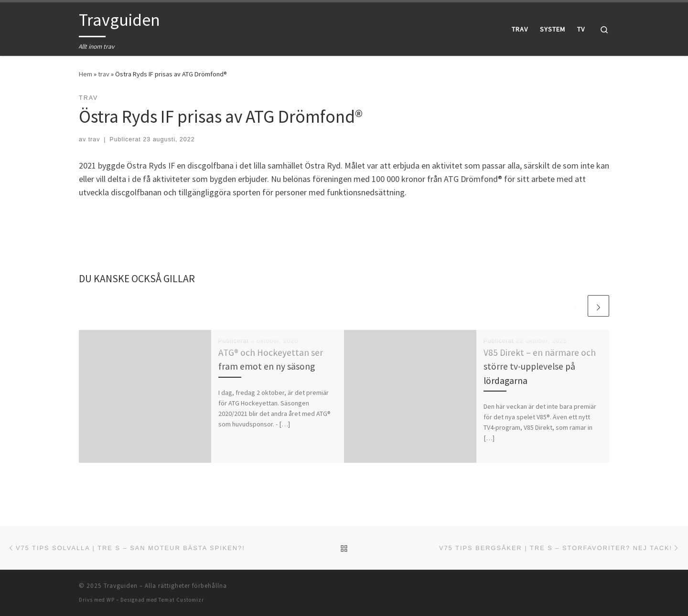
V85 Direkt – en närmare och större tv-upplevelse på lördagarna (540, 366)
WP (111, 600)
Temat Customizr (181, 600)
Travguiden (121, 586)
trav (104, 74)
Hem (86, 74)
